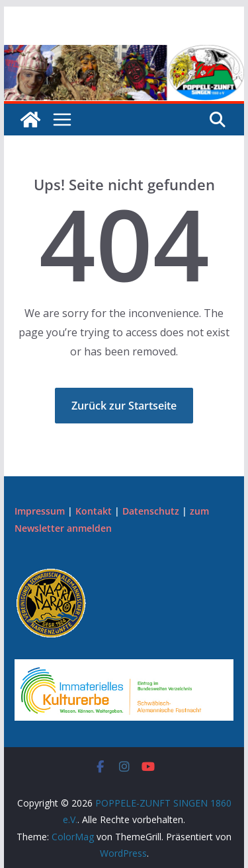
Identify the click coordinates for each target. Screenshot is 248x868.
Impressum (40, 511)
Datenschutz (151, 511)
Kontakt (94, 511)
